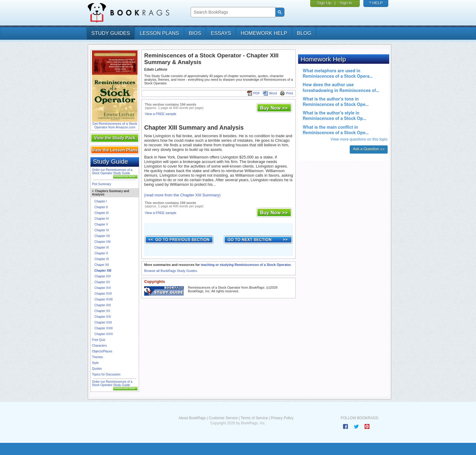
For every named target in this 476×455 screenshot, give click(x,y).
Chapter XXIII (104, 328)
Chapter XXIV (104, 334)
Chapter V (101, 224)
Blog (304, 33)
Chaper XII (102, 265)
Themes (97, 357)
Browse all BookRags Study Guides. (171, 271)
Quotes (97, 369)
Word (270, 93)
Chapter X (101, 253)
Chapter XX (102, 311)
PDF (253, 93)
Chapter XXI (103, 317)
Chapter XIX (103, 305)
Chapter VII (102, 236)
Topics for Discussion (106, 374)
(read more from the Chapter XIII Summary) (182, 195)
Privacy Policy (282, 418)
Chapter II (101, 207)
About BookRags (192, 418)
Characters (99, 346)
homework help (264, 33)
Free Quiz (99, 340)
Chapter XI (102, 259)
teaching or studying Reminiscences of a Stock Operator (246, 265)
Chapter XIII (103, 271)
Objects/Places (102, 351)
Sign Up (324, 3)
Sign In (346, 3)
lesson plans (159, 33)
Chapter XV (102, 282)
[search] (232, 12)
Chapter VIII (102, 242)
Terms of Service (254, 418)
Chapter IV (102, 219)
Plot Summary (102, 184)
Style (95, 363)
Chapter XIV (103, 276)
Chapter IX (102, 248)
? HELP (376, 3)
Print (286, 93)
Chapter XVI (103, 288)
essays (221, 33)
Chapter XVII (103, 294)
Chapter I (101, 201)
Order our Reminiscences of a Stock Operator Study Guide (112, 171)
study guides (111, 33)
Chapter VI (102, 230)
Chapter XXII (103, 323)
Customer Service (223, 418)
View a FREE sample (161, 114)
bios (195, 33)
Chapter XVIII (104, 299)
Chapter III (102, 213)
